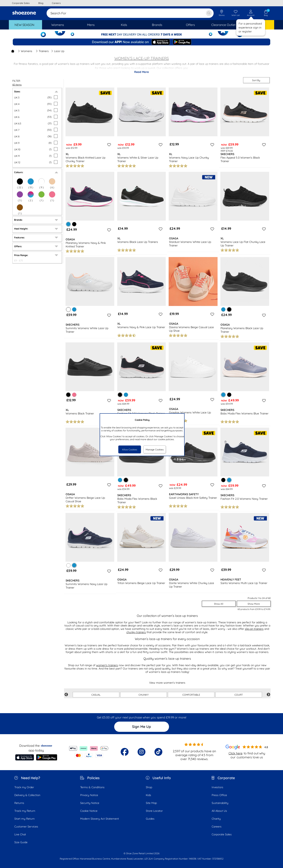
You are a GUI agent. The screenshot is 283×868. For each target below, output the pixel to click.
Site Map (151, 803)
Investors (217, 787)
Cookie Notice (89, 811)
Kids (148, 795)
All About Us (219, 811)
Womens (25, 51)
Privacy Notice (89, 795)
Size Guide (21, 842)
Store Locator (154, 811)
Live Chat (20, 834)
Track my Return (25, 811)
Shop (149, 787)
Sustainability (220, 803)
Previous (66, 695)
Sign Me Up (141, 727)
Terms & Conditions (92, 787)
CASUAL (96, 695)
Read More (141, 72)
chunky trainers (136, 632)
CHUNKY (144, 695)
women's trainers (107, 665)
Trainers (42, 51)
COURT (239, 695)
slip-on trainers (254, 629)
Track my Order (24, 787)
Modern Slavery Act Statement (100, 819)
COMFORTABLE (191, 695)
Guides (150, 819)
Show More (254, 604)
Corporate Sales (222, 834)
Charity (216, 819)
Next (268, 695)
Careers (217, 827)
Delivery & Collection (27, 795)
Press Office (219, 795)
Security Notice (90, 803)
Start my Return (24, 819)
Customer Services (26, 827)
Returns (19, 803)
